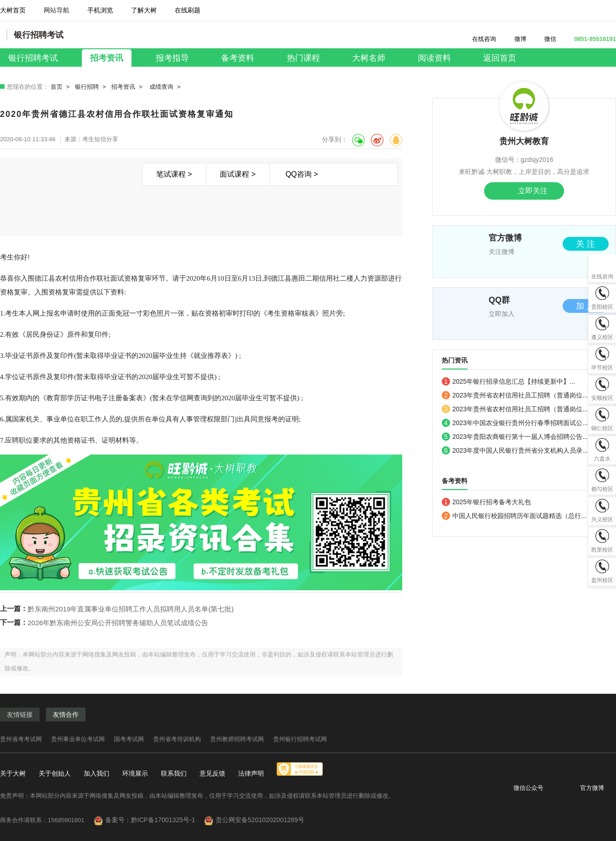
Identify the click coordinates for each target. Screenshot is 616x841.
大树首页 (13, 10)
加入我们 (97, 773)
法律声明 (251, 773)
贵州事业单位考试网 (78, 739)
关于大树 (13, 773)
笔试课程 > (174, 174)
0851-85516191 (590, 39)
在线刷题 (188, 14)
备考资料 (238, 58)
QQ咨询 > (302, 174)
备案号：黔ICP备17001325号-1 (154, 820)
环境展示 (135, 773)
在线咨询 (479, 39)
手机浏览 (100, 14)
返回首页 (500, 58)
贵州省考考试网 (21, 739)
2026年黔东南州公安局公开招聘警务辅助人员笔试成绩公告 (118, 623)
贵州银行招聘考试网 (300, 739)
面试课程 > (238, 174)
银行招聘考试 (33, 58)
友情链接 (20, 714)
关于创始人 (55, 773)
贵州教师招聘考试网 (237, 739)
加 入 (585, 306)
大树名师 (369, 58)
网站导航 (57, 14)
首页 (57, 87)
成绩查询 (161, 87)
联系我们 (174, 773)
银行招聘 (87, 87)
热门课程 (303, 58)
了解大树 (144, 10)
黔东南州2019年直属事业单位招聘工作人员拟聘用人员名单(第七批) (131, 609)
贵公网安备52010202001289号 (260, 820)
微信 (546, 39)
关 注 (585, 244)
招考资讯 (107, 58)
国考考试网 (129, 739)
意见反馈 (212, 773)
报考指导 (172, 58)
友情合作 (66, 714)
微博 (515, 39)
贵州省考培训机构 (177, 739)
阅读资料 (434, 58)
